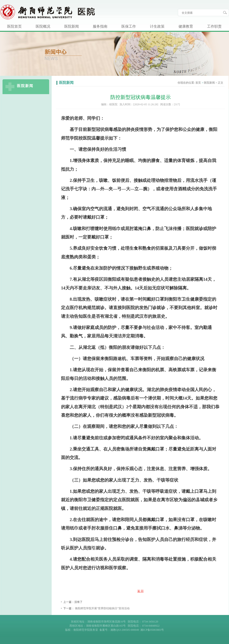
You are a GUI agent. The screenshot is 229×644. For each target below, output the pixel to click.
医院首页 (14, 26)
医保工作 (129, 26)
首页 (198, 83)
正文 (221, 83)
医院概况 (43, 26)
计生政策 (157, 26)
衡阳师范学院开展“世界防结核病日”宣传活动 (102, 608)
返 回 (140, 591)
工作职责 (214, 26)
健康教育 (186, 26)
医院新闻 (72, 26)
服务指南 (100, 26)
